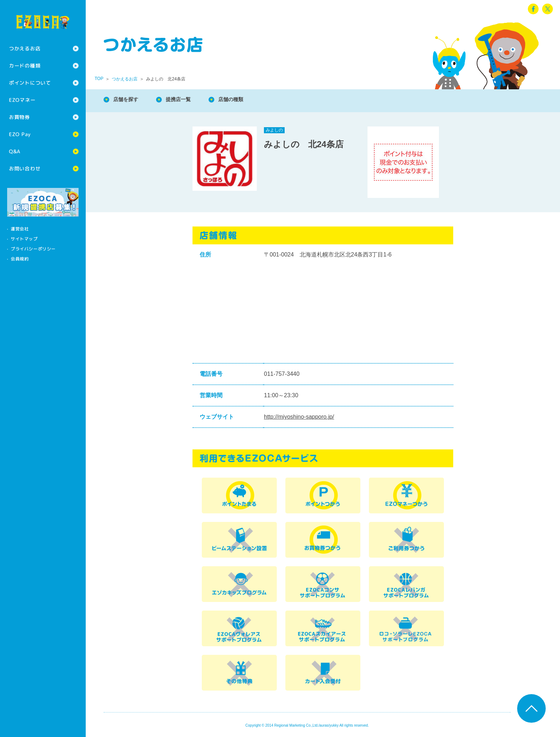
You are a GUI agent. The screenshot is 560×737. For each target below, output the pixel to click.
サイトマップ (24, 239)
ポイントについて (30, 83)
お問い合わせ (25, 168)
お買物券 (19, 117)
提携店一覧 (186, 100)
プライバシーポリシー (33, 249)
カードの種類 (25, 66)
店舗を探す (129, 100)
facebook (533, 9)
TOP (99, 79)
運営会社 (20, 229)
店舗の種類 (243, 100)
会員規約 (20, 259)
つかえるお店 (25, 48)
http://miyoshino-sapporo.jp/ (299, 417)
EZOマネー (22, 100)
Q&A (15, 151)
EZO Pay (20, 134)
